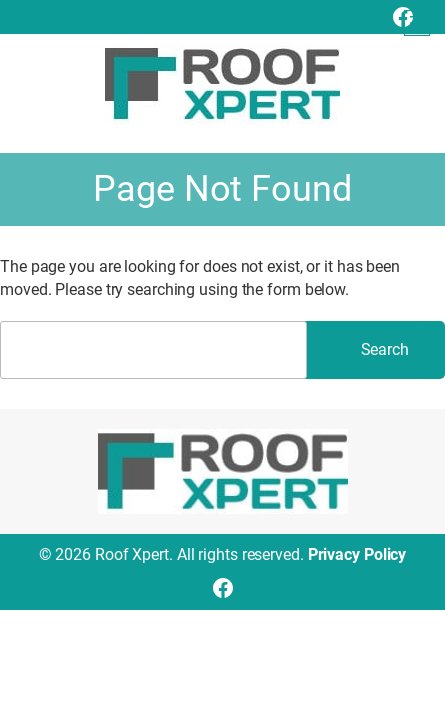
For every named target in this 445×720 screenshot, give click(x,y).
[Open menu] (417, 23)
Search (385, 349)
